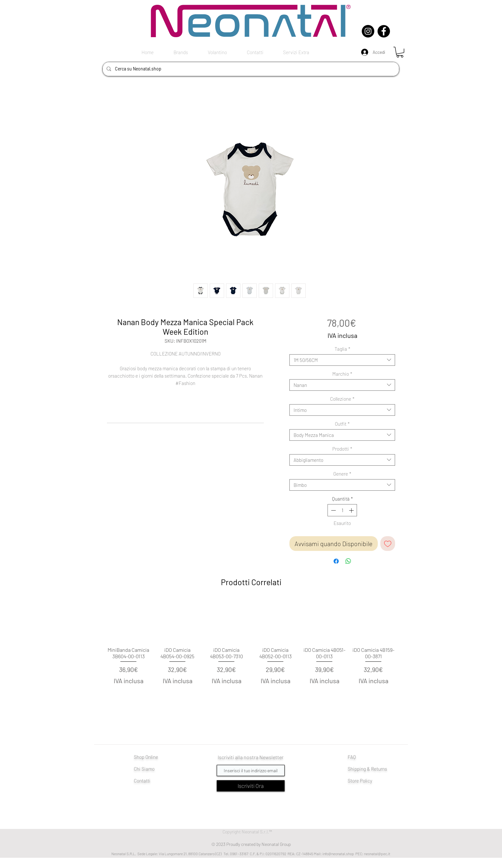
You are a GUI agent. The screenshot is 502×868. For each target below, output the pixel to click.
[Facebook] (384, 31)
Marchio (342, 374)
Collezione (342, 399)
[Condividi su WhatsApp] (348, 561)
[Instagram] (368, 31)
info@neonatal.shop (338, 854)
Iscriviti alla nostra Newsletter (251, 757)
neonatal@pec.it (377, 854)
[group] (251, 653)
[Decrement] (333, 510)
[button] (400, 52)
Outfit (342, 424)
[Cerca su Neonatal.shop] (250, 69)
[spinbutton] (342, 510)
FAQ (352, 757)
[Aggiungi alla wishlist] (388, 544)
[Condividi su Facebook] (336, 561)
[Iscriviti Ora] (251, 786)
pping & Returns (371, 769)
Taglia (342, 349)
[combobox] (342, 360)
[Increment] (352, 510)
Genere (342, 474)
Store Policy (360, 781)
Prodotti (342, 449)
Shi (351, 769)
